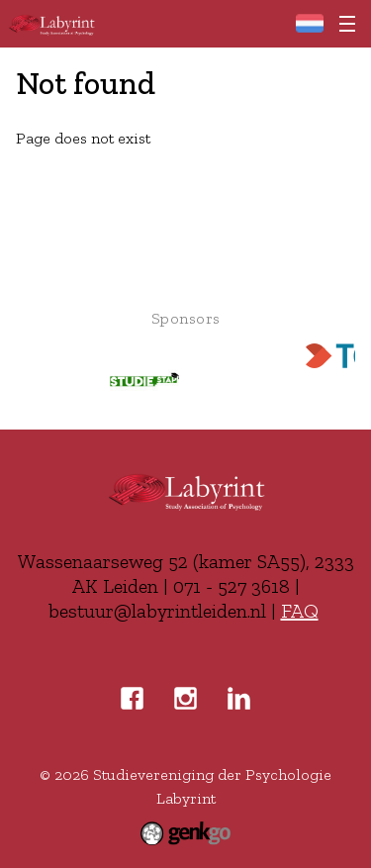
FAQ (300, 611)
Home (309, 23)
